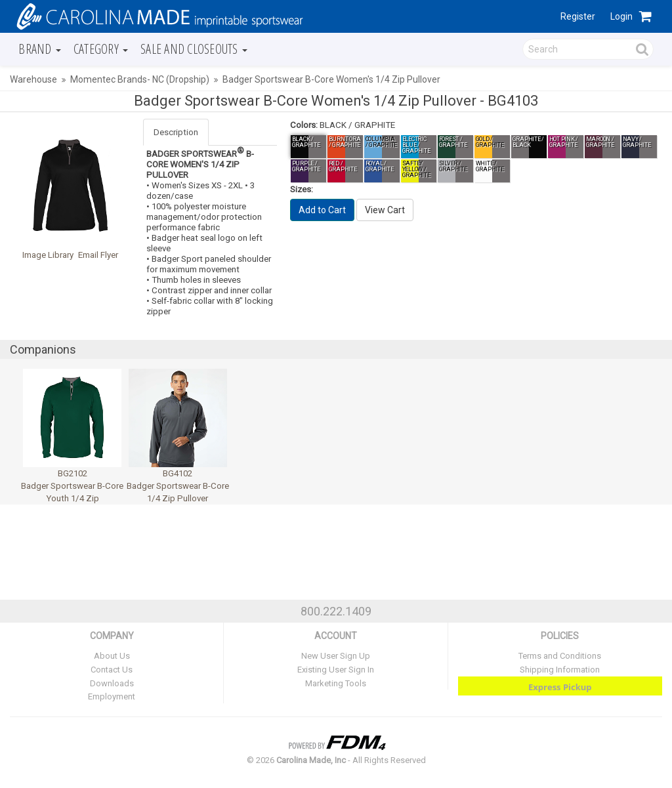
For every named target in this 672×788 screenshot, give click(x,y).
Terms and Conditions (560, 656)
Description (176, 132)
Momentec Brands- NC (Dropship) (140, 79)
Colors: (304, 125)
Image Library (48, 255)
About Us (112, 656)
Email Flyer (98, 255)
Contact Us (112, 670)
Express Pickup (560, 687)
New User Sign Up (336, 656)
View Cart (385, 210)
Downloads (112, 683)
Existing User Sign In (336, 670)
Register (578, 16)
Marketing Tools (336, 683)
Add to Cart (322, 210)
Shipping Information (560, 670)
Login (621, 16)
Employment (112, 696)
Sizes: (302, 189)
